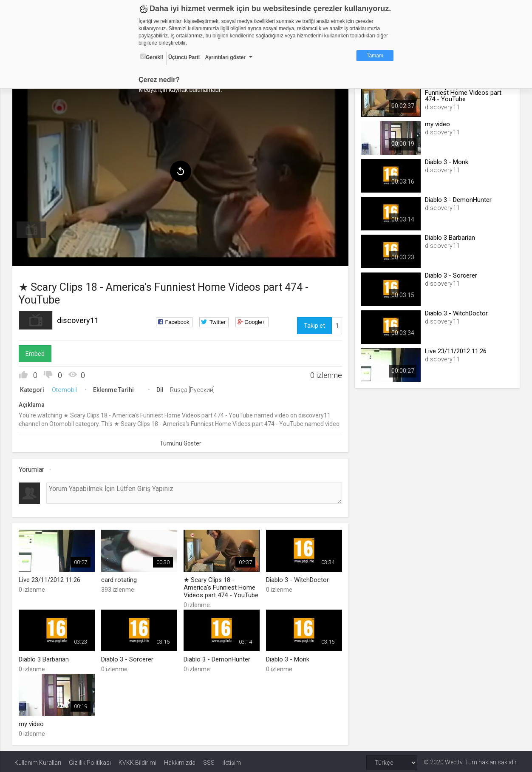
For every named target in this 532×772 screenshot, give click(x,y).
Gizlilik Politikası (90, 760)
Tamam (375, 56)
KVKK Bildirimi (137, 760)
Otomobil (66, 389)
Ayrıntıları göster (225, 57)
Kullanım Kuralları (38, 760)
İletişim (232, 760)
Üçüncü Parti (184, 57)
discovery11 (80, 319)
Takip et (314, 324)
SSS (209, 760)
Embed (37, 352)
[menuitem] (34, 229)
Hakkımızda (180, 760)
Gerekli (152, 57)
